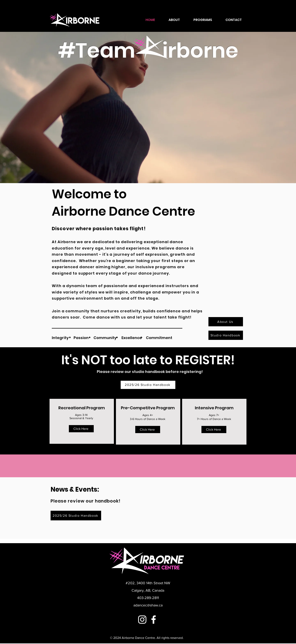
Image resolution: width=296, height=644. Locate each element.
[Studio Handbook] (226, 335)
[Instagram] (142, 620)
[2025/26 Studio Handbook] (148, 385)
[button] (203, 20)
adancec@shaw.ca (148, 605)
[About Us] (226, 322)
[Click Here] (81, 429)
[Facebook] (154, 620)
